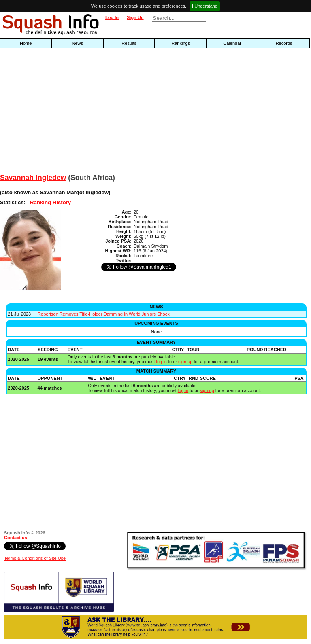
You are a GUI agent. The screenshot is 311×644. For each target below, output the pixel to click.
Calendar (232, 43)
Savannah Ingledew (33, 178)
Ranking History (50, 202)
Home (26, 43)
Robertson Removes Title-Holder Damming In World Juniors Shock (104, 314)
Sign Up (135, 17)
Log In (112, 17)
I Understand (205, 6)
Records (284, 43)
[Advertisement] (100, 113)
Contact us (16, 538)
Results (129, 43)
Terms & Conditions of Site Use (35, 558)
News (77, 43)
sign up (185, 362)
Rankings (181, 43)
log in (161, 362)
